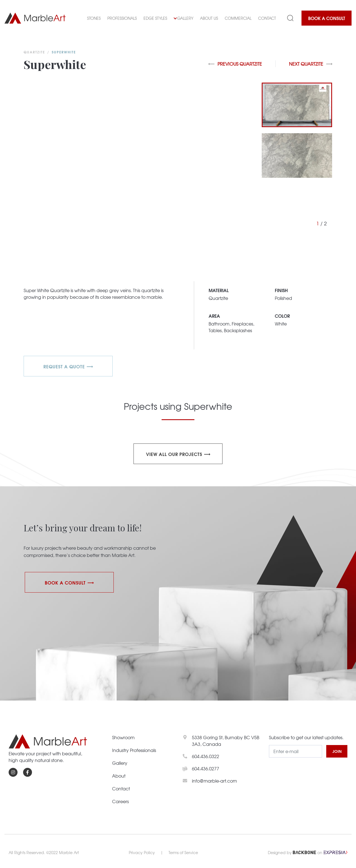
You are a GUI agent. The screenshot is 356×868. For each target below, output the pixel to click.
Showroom (123, 737)
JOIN (337, 751)
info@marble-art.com (214, 781)
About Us (209, 18)
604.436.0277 (206, 768)
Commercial (238, 18)
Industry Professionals (134, 750)
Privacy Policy (142, 852)
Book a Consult (327, 18)
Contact (267, 18)
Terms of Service (183, 852)
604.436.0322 (206, 756)
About (119, 776)
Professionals (122, 18)
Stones (94, 18)
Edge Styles (155, 18)
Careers (120, 801)
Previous (235, 64)
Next (311, 64)
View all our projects (174, 454)
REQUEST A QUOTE (64, 366)
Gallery (184, 18)
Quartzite (34, 52)
